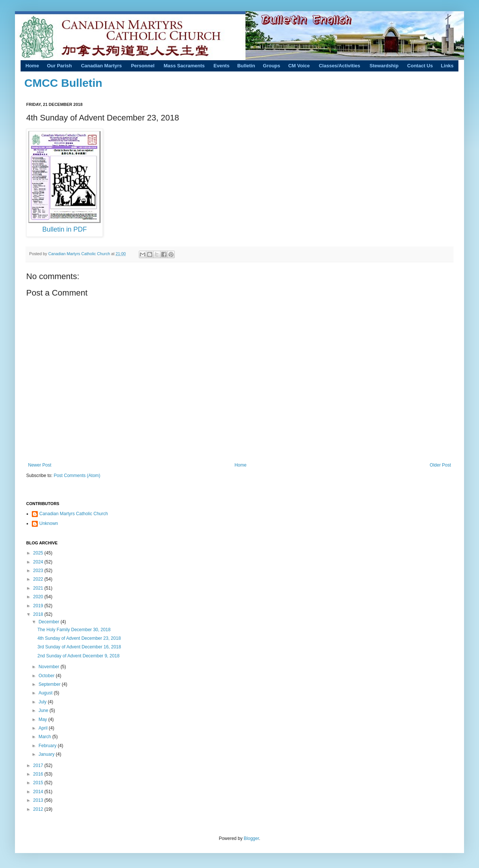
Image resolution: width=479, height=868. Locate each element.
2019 (39, 606)
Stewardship (384, 66)
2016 (39, 774)
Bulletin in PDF (65, 229)
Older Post (440, 465)
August (46, 693)
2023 (39, 571)
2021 (39, 588)
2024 (39, 562)
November (50, 667)
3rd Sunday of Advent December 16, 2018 (79, 647)
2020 (39, 597)
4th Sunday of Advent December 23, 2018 (79, 638)
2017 (39, 765)
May (43, 719)
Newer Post (40, 465)
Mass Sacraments (184, 66)
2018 (39, 614)
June (44, 710)
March (45, 737)
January (47, 754)
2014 (39, 792)
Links (447, 66)
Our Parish (59, 66)
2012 (39, 809)
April (44, 728)
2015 (39, 783)
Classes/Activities (340, 66)
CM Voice (299, 66)
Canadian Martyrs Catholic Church (80, 254)
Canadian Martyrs (101, 66)
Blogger (251, 838)
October (47, 676)
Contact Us (420, 66)
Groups (272, 66)
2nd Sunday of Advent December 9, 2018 (79, 656)
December (50, 622)
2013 (39, 800)
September (50, 684)
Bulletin (246, 66)
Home (32, 66)
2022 (39, 579)
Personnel (143, 66)
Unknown (49, 523)
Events (222, 66)
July (43, 702)
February (48, 746)
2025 (39, 553)
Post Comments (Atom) (77, 476)
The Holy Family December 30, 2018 (74, 630)
